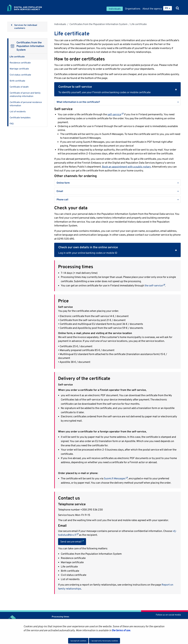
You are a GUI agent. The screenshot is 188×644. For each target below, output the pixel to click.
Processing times (60, 617)
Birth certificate (17, 81)
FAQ (12, 124)
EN (166, 8)
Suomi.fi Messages (116, 478)
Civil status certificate (20, 75)
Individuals (60, 24)
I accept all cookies (78, 641)
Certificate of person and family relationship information (25, 94)
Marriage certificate (19, 69)
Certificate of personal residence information (26, 104)
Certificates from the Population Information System (98, 24)
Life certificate (17, 57)
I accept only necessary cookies (104, 641)
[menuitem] (168, 8)
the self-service (155, 285)
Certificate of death (19, 87)
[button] (117, 102)
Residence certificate (20, 63)
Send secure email (73, 541)
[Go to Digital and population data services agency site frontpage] (32, 8)
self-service (115, 114)
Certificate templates (20, 118)
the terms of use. (121, 630)
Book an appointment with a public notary (126, 167)
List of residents (18, 111)
